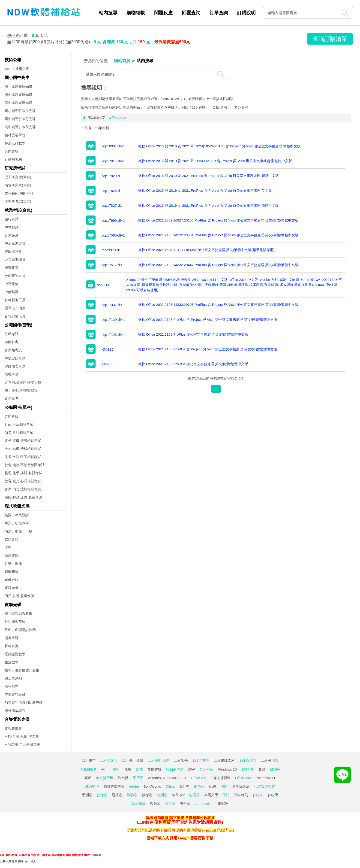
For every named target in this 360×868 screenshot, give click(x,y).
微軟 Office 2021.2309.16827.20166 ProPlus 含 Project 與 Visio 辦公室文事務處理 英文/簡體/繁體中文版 (218, 220)
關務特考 (12, 399)
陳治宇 (275, 769)
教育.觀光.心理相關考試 (23, 481)
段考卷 (147, 795)
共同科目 (12, 416)
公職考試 (12, 334)
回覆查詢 (191, 13)
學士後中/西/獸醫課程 (21, 390)
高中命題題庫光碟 (18, 103)
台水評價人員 (15, 316)
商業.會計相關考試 (19, 432)
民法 (226, 795)
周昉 (224, 786)
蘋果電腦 (12, 555)
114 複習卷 (248, 760)
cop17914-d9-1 (113, 161)
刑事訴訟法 (241, 786)
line (231, 830)
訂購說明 (246, 13)
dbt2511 (103, 285)
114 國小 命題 (133, 760)
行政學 (273, 795)
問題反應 (163, 13)
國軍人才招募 (15, 308)
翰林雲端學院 (15, 135)
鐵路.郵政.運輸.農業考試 (23, 497)
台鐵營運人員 (15, 276)
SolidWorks (152, 786)
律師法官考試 (15, 366)
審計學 (185, 804)
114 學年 (88, 760)
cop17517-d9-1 (113, 265)
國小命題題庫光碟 (18, 86)
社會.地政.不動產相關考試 (25, 465)
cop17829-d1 (112, 176)
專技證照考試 (15, 358)
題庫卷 (117, 795)
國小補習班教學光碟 (20, 111)
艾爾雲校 (12, 151)
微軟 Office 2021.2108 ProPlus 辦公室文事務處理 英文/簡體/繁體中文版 (193, 334)
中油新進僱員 (15, 243)
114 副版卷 (109, 760)
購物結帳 (136, 13)
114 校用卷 (270, 760)
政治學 (155, 804)
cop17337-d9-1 (113, 305)
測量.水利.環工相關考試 (23, 457)
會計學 (184, 786)
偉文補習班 (105, 778)
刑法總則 (241, 795)
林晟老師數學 (15, 143)
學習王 (138, 778)
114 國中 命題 (159, 760)
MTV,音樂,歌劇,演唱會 (22, 736)
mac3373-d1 (111, 250)
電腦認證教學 (15, 654)
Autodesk (202, 804)
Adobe (134, 786)
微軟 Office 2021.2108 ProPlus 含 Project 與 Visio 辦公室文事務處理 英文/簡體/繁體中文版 (208, 320)
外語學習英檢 (15, 622)
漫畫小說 (12, 638)
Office (170, 786)
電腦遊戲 (12, 588)
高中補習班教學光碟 (20, 127)
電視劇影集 (13, 728)
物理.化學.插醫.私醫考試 (23, 473)
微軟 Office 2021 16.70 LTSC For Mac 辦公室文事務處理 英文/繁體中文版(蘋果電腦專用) (206, 250)
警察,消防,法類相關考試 (23, 489)
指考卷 (102, 795)
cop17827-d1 (112, 205)
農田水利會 (13, 251)
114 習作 (181, 760)
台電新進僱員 (15, 259)
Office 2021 (244, 778)
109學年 (248, 769)
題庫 (139, 769)
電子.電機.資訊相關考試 (23, 441)
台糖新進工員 (15, 300)
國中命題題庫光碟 (18, 95)
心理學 (194, 795)
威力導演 (92, 786)
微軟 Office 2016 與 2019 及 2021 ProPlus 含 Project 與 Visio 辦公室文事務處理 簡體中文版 (209, 205)
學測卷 (87, 795)
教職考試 (12, 374)
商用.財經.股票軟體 (19, 596)
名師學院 (206, 769)
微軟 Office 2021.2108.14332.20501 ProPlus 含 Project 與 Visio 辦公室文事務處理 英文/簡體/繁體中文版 (218, 235)
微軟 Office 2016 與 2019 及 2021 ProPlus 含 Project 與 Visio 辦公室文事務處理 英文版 (205, 190)
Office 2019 (200, 778)
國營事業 (12, 268)
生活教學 (12, 662)
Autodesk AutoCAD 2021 (167, 778)
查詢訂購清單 (330, 39)
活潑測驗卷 (88, 769)
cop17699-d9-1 (113, 220)
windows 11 (266, 778)
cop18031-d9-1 (113, 146)
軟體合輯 (12, 539)
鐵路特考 (12, 342)
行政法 (258, 795)
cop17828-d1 (112, 191)
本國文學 (211, 795)
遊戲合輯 (12, 580)
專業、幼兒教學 (17, 523)
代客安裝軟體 (264, 786)
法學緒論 (139, 804)
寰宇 (191, 769)
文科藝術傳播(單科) (20, 193)
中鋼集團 (12, 292)
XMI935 (108, 364)
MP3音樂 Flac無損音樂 (22, 745)
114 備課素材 (224, 760)
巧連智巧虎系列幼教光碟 (24, 703)
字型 (8, 547)
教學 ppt (178, 795)
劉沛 (262, 769)
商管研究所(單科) (18, 185)
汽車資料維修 (15, 694)
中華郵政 (12, 227)
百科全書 (12, 646)
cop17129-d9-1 (113, 320)
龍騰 (128, 769)
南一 (105, 769)
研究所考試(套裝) (18, 201)
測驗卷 (132, 795)
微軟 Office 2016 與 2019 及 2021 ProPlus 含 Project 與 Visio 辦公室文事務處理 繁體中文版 (209, 176)
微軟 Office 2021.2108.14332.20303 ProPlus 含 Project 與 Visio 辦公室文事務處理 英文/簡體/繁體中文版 (218, 305)
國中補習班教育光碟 (20, 119)
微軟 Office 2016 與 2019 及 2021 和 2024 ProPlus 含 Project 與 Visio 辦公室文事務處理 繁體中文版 (215, 161)
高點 (88, 778)
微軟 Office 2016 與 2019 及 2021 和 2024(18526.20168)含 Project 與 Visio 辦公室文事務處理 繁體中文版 (219, 146)
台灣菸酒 (12, 235)
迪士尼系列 (13, 678)
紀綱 (213, 786)
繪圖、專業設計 (17, 515)
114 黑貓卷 (201, 760)
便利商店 (162, 822)
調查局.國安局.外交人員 (23, 382)
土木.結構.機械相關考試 (23, 449)
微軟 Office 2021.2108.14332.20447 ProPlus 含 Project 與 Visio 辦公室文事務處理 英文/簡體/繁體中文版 (218, 265)
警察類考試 (13, 350)
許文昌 (123, 778)
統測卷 (162, 795)
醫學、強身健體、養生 (22, 670)
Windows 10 (227, 769)
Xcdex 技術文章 (17, 69)
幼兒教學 (12, 686)
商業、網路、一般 (18, 531)
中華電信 (12, 284)
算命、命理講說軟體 (20, 630)
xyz (2, 855)
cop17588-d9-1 (113, 235)
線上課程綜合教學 (18, 614)
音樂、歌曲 (13, 563)
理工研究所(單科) (18, 177)
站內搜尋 (108, 13)
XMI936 (108, 349)
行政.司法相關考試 (19, 424)
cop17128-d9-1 (113, 335)
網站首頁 (122, 61)
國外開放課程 (15, 711)
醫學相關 (12, 572)
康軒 (116, 769)
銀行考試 (12, 219)
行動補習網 (13, 159)
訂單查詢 (219, 13)
